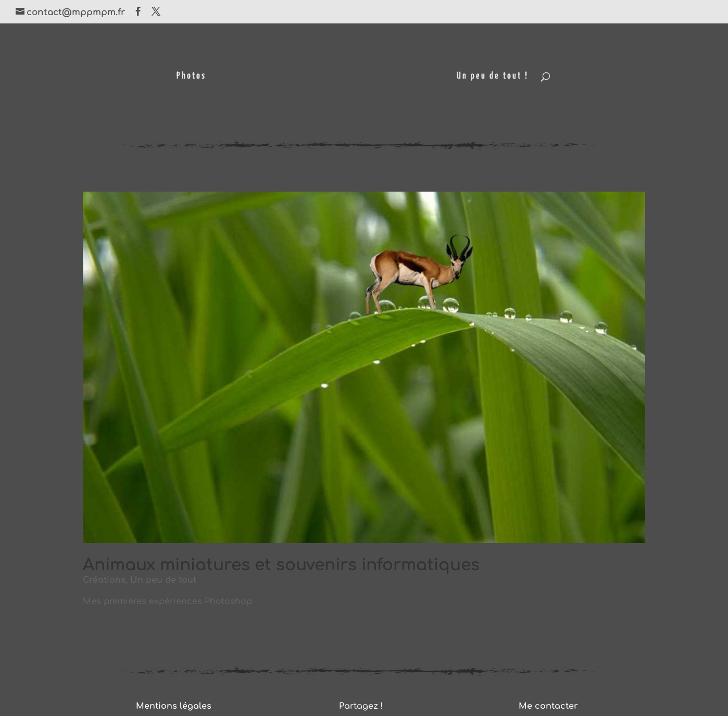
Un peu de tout (163, 580)
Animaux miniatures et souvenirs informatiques (281, 565)
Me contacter (548, 706)
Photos (191, 77)
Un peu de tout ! (493, 77)
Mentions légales (174, 706)
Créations (104, 580)
